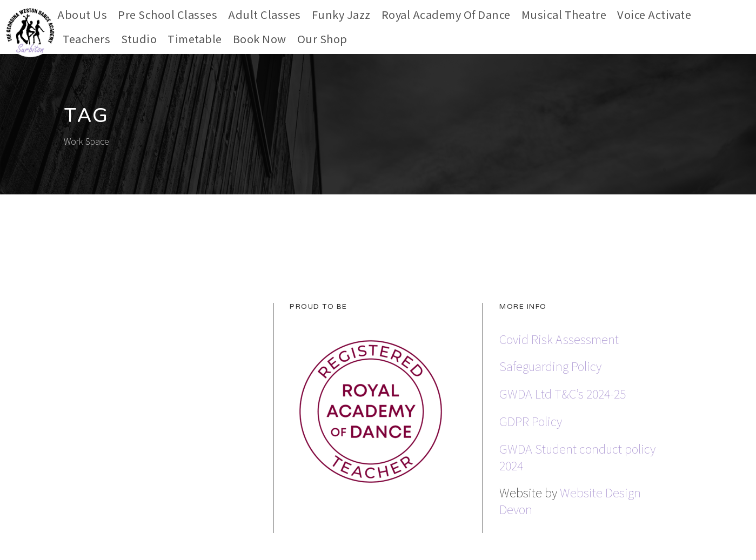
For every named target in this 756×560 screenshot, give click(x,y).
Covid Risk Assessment (559, 339)
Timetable (195, 39)
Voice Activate (654, 14)
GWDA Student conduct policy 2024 (577, 457)
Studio (139, 39)
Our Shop (322, 39)
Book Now (260, 39)
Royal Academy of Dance (446, 14)
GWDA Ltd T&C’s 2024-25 (563, 393)
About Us (82, 14)
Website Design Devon (570, 500)
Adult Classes (265, 14)
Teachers (86, 39)
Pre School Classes (168, 14)
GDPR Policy (531, 421)
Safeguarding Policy (550, 366)
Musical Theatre (564, 14)
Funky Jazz (341, 14)
